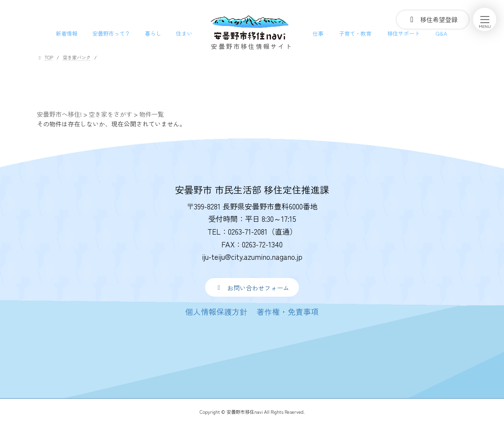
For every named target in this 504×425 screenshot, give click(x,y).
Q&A (441, 33)
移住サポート (404, 33)
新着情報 (67, 33)
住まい (184, 33)
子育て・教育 (355, 33)
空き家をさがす (110, 114)
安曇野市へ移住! (59, 114)
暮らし (153, 33)
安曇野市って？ (111, 33)
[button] (252, 287)
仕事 (318, 33)
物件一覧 (152, 114)
